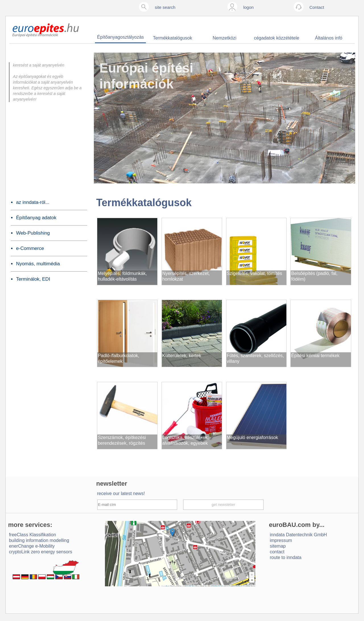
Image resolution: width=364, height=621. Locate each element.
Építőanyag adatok (36, 218)
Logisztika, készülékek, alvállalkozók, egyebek (186, 440)
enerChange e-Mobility (32, 546)
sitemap (278, 546)
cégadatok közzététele (277, 38)
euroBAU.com (290, 525)
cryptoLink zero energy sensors (40, 552)
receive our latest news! (121, 493)
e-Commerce (30, 248)
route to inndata (286, 557)
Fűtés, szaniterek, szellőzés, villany (255, 358)
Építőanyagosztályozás (120, 37)
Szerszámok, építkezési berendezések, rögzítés (122, 440)
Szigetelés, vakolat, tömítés (254, 273)
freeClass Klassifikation (32, 535)
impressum (281, 540)
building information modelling (39, 540)
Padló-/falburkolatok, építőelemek (119, 358)
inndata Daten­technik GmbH (298, 535)
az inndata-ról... (33, 202)
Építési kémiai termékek (315, 356)
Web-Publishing (33, 233)
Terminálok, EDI (33, 279)
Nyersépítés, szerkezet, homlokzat (186, 276)
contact (277, 552)
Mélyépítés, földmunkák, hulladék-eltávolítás (122, 276)
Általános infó (329, 38)
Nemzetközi (225, 38)
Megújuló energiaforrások (252, 437)
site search (165, 7)
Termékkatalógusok (173, 38)
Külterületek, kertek (182, 356)
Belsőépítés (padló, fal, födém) (314, 276)
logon (248, 7)
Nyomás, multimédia (38, 264)
